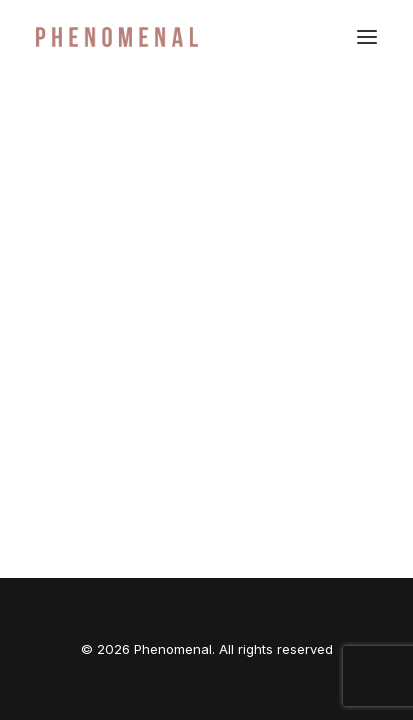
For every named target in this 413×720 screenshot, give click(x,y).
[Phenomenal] (117, 37)
